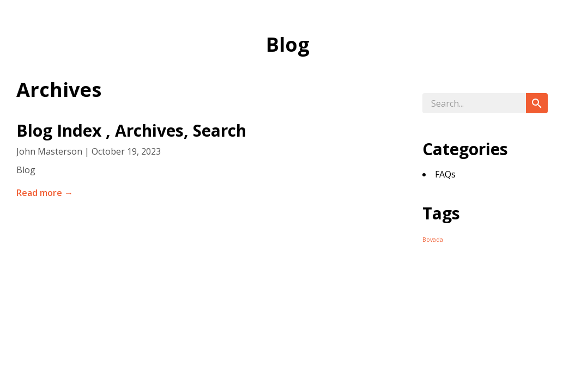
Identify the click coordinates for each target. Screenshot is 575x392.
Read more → (45, 193)
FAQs (445, 174)
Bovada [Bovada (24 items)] (433, 240)
